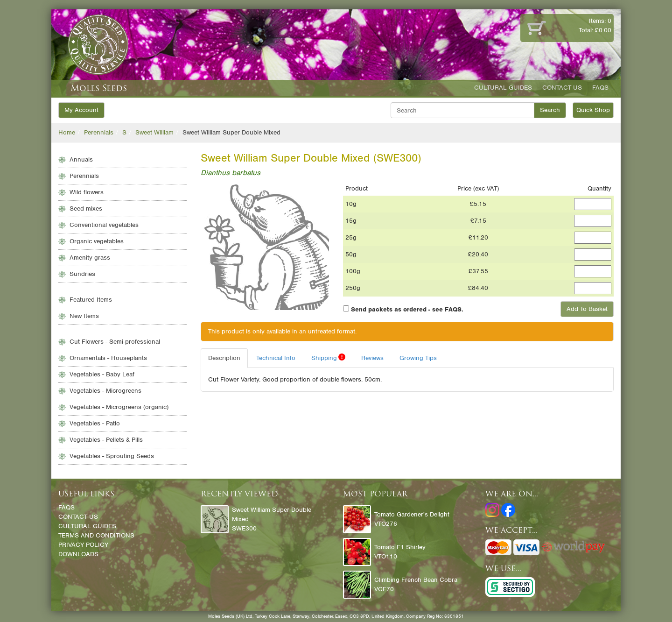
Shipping (328, 358)
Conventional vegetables (104, 225)
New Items (84, 316)
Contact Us (562, 88)
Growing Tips (418, 358)
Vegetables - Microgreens (105, 391)
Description (224, 358)
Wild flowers (87, 192)
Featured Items (91, 300)
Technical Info (276, 358)
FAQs (600, 88)
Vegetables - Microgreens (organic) (119, 407)
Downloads (78, 554)
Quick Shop (593, 110)
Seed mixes (86, 209)
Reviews (372, 358)
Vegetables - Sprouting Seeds (112, 456)
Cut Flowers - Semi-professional (115, 342)
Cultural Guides (503, 88)
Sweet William (154, 132)
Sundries (82, 274)
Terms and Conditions (96, 535)
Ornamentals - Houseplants (108, 358)
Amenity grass (90, 258)
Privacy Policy (83, 545)
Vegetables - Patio (95, 423)
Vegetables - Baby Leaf (102, 374)
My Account (81, 110)
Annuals (81, 159)
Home (67, 132)
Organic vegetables (97, 241)
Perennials (99, 132)
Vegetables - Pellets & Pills (106, 440)
